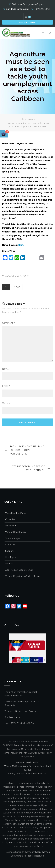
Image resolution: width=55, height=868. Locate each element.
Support (9, 551)
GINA (21, 245)
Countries (10, 519)
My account (11, 526)
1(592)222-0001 (42, 9)
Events (9, 563)
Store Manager (13, 538)
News (17, 287)
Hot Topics (11, 557)
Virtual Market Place (16, 513)
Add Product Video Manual (19, 570)
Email (6, 386)
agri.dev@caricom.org (17, 9)
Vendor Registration (15, 532)
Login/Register (27, 22)
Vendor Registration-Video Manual (23, 576)
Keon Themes (42, 852)
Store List (10, 545)
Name (6, 369)
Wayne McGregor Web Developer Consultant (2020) (28, 768)
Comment (8, 323)
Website (6, 403)
